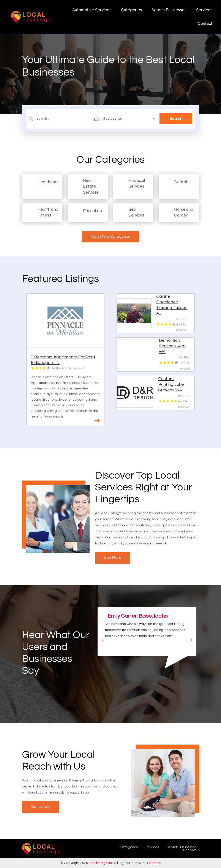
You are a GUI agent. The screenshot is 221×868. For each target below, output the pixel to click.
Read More (97, 421)
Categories (132, 10)
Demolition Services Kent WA (172, 346)
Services (204, 10)
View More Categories (111, 236)
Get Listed (40, 807)
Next (189, 638)
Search (176, 119)
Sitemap (154, 863)
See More (113, 557)
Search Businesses (169, 10)
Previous (101, 638)
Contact (205, 23)
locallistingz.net (101, 863)
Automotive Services (92, 10)
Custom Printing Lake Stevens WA (171, 384)
